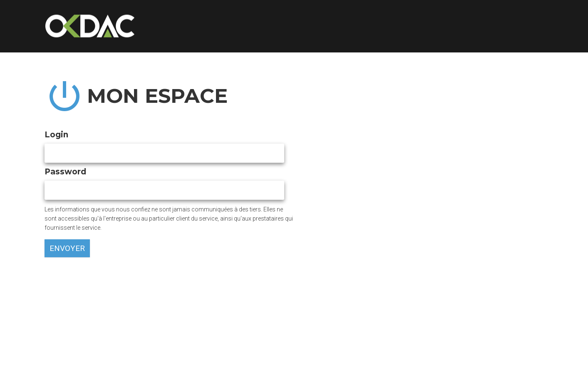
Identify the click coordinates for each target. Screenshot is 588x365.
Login (58, 135)
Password (67, 172)
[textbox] (164, 153)
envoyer (67, 248)
